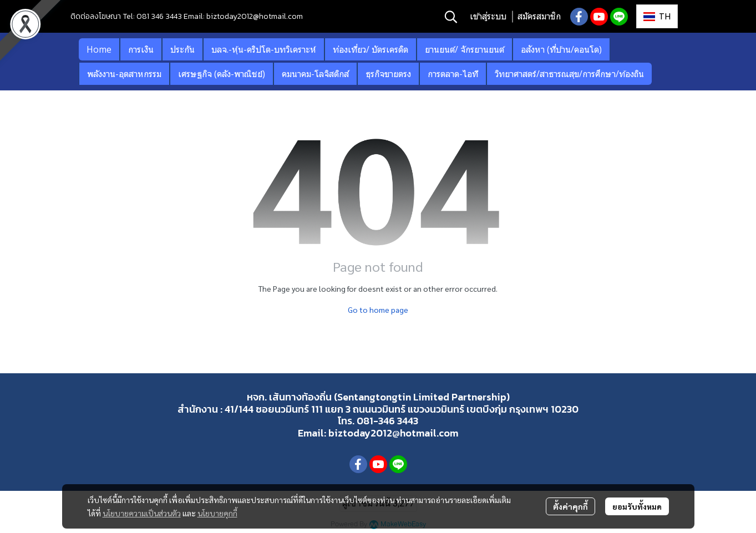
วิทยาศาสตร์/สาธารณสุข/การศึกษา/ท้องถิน (569, 74)
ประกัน (182, 49)
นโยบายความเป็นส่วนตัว (142, 513)
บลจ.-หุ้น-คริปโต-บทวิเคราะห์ (264, 49)
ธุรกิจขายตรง (388, 74)
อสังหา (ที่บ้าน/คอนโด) (561, 49)
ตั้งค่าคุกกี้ (570, 506)
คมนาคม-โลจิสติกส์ (315, 74)
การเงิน (141, 49)
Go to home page (378, 309)
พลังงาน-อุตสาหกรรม (124, 74)
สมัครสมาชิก (539, 16)
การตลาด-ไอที (453, 74)
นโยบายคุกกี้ (217, 513)
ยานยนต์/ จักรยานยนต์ (465, 49)
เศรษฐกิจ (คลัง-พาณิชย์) (222, 74)
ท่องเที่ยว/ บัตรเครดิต (371, 49)
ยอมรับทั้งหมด (637, 506)
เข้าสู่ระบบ (488, 16)
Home (99, 49)
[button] (451, 17)
